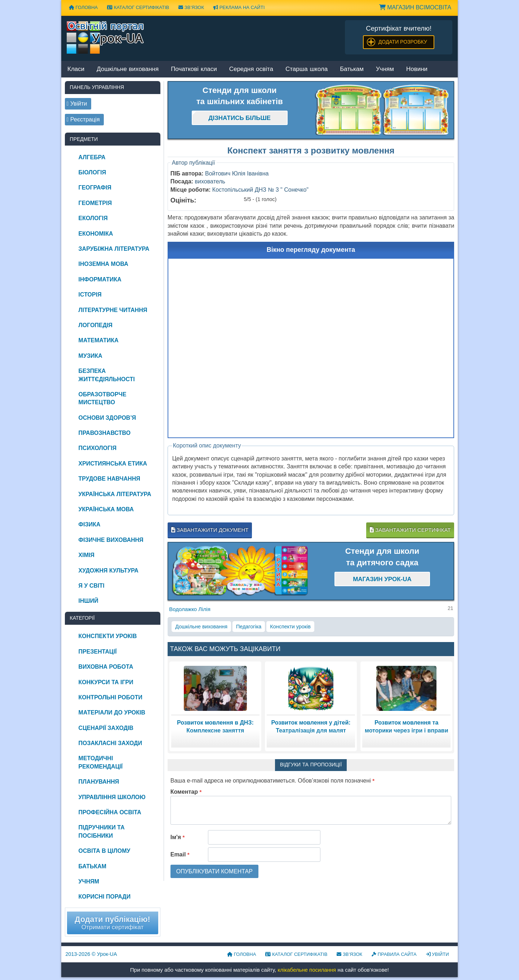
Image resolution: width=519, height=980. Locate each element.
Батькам (352, 69)
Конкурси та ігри (106, 682)
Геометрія (95, 203)
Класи (76, 69)
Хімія (86, 555)
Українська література (115, 494)
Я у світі (92, 586)
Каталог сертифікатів (138, 7)
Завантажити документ (210, 530)
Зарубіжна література (114, 249)
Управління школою (112, 797)
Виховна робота (106, 667)
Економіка (96, 234)
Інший (88, 601)
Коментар (186, 792)
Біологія (92, 172)
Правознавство (105, 433)
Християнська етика (113, 464)
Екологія (93, 218)
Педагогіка (249, 627)
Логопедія (96, 325)
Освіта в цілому (105, 851)
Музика (90, 356)
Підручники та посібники (102, 831)
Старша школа (307, 69)
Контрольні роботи (110, 697)
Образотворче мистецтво (103, 398)
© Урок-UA (91, 954)
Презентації (98, 652)
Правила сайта (394, 954)
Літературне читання (113, 310)
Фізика (90, 524)
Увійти (438, 954)
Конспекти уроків (290, 627)
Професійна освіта (110, 812)
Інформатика (100, 279)
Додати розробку (403, 42)
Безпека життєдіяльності (107, 375)
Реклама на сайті (239, 7)
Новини (417, 69)
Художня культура (109, 571)
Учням (385, 69)
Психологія (98, 448)
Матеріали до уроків (112, 712)
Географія (95, 188)
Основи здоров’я (107, 418)
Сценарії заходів (106, 728)
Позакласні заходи (110, 743)
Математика (99, 340)
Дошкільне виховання (128, 69)
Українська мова (106, 509)
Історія (90, 295)
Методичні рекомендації (101, 762)
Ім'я (178, 837)
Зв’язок (191, 7)
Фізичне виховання (111, 540)
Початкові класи (194, 69)
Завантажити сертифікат (410, 530)
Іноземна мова (103, 264)
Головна (83, 7)
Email (180, 854)
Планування (99, 782)
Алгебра (92, 157)
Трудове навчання (109, 479)
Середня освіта (251, 69)
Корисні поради (105, 897)
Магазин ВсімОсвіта (415, 7)
